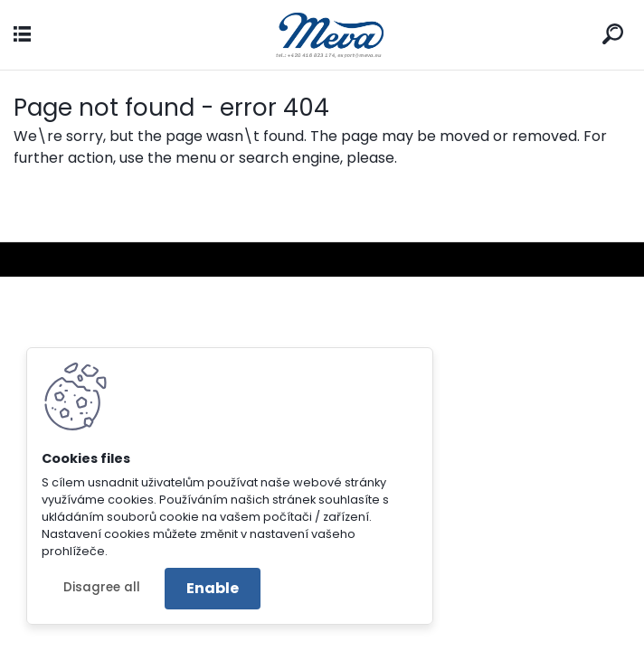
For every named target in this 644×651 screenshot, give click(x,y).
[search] (613, 34)
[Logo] (322, 35)
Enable (213, 588)
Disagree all (102, 587)
